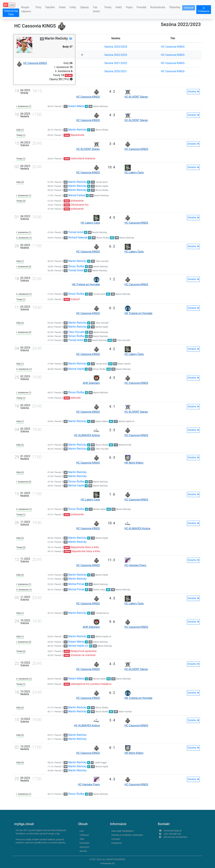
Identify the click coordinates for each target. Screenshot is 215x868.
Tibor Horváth (102, 261)
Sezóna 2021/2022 (116, 63)
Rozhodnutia (158, 7)
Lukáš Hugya (100, 763)
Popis (129, 7)
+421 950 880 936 (172, 834)
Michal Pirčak (125, 445)
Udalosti (84, 847)
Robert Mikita (76, 106)
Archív (83, 851)
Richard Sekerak (78, 238)
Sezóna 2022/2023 (116, 55)
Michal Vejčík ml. (126, 421)
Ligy (82, 831)
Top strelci (96, 9)
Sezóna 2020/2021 (116, 71)
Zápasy (84, 7)
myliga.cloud (24, 824)
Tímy (38, 7)
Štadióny (84, 843)
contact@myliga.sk (173, 831)
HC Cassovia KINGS (173, 47)
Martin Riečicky (100, 106)
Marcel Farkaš (77, 195)
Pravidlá (141, 7)
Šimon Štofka (102, 130)
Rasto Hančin (124, 364)
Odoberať (189, 8)
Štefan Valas (99, 590)
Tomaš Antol (101, 182)
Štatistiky (175, 7)
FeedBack (117, 843)
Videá (62, 7)
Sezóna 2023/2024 (116, 47)
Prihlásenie (204, 10)
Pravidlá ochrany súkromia (127, 835)
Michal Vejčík (102, 186)
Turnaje (84, 835)
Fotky (73, 7)
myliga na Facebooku (176, 837)
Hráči (119, 7)
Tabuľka (50, 7)
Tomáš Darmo (102, 613)
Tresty (108, 7)
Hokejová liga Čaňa (11, 13)
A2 (113, 863)
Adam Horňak (125, 712)
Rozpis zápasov (26, 9)
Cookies (116, 839)
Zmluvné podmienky (123, 831)
